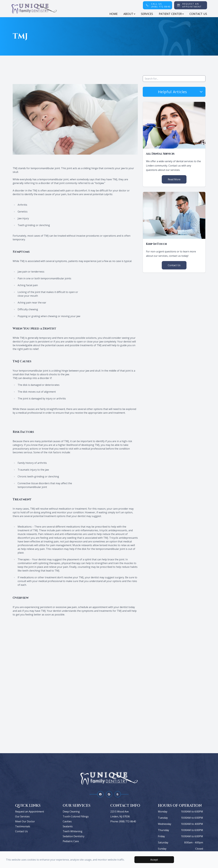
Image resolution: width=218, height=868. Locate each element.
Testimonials (23, 826)
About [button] (129, 14)
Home (113, 14)
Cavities (67, 821)
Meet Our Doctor (25, 821)
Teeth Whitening (73, 831)
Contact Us (198, 14)
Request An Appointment (192, 5)
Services (147, 14)
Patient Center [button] (171, 14)
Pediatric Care (71, 841)
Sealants (68, 826)
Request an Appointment (30, 812)
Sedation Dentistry (74, 836)
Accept (154, 860)
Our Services (22, 816)
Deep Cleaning (71, 812)
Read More (174, 179)
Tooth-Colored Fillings (76, 816)
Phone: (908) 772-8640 (123, 821)
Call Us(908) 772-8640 (161, 5)
